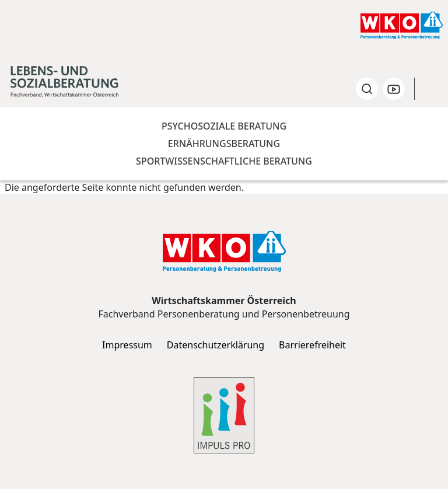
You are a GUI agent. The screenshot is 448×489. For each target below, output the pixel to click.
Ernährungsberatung (224, 144)
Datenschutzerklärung (216, 345)
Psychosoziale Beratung (224, 126)
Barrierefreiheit (312, 345)
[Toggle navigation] (432, 89)
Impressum (127, 345)
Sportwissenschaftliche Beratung (224, 161)
